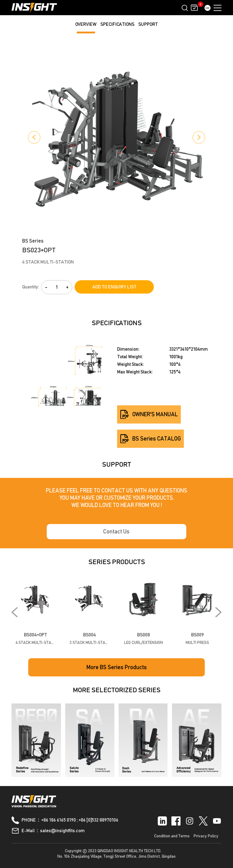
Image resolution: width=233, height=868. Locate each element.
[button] (34, 137)
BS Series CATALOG (150, 439)
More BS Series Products (117, 667)
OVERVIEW (86, 24)
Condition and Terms (172, 836)
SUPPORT (148, 24)
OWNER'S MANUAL (149, 414)
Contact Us (116, 532)
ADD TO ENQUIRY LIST (114, 287)
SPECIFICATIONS (117, 24)
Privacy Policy (206, 836)
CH (207, 8)
